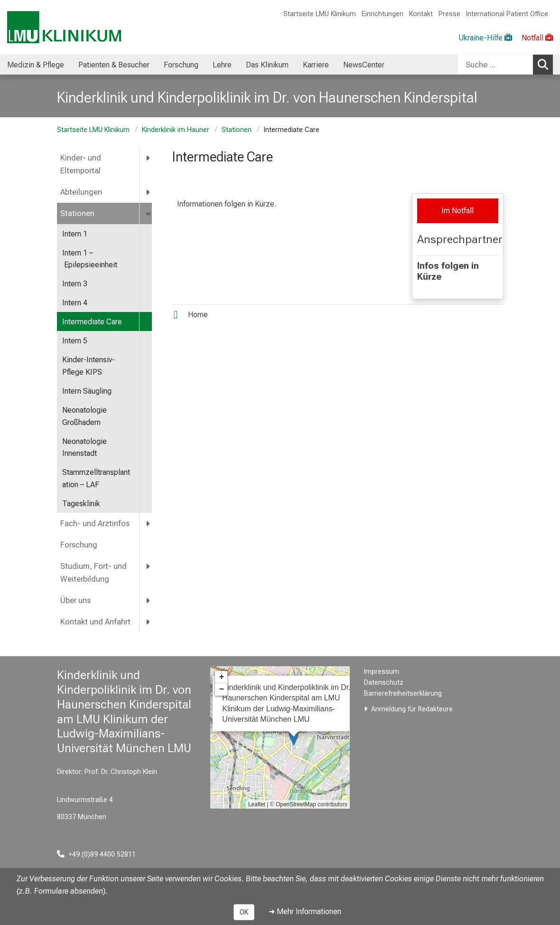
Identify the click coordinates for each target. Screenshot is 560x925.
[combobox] (505, 65)
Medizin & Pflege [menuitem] (36, 65)
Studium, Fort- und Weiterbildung (93, 573)
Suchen (545, 64)
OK (244, 912)
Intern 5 (75, 341)
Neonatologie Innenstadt (84, 448)
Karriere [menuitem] (316, 65)
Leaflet (257, 804)
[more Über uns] (149, 600)
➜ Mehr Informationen (305, 911)
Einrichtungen (383, 14)
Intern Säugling (87, 391)
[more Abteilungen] (149, 192)
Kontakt (421, 14)
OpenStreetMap (296, 804)
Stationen (237, 130)
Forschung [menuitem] (181, 65)
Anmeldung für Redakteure (412, 709)
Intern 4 (75, 303)
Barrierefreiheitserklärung (403, 694)
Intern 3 (75, 284)
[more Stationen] (149, 213)
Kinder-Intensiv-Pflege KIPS (89, 366)
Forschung (79, 545)
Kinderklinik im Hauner (176, 130)
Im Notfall (457, 211)
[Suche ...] (495, 65)
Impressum (382, 672)
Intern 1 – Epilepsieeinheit (90, 259)
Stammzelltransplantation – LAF (96, 478)
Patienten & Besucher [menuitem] (114, 65)
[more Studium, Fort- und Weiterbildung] (149, 566)
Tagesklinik (81, 504)
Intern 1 (75, 234)
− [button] (221, 689)
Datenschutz (384, 683)
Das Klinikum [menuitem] (267, 65)
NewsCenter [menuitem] (364, 65)
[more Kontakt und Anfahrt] (149, 622)
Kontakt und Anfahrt (95, 622)
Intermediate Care (92, 322)
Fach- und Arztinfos (95, 524)
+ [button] (221, 677)
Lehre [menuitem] (222, 65)
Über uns (75, 600)
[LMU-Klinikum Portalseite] (64, 27)
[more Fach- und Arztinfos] (149, 524)
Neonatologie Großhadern (84, 416)
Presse (449, 14)
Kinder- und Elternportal (81, 164)
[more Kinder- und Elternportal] (149, 158)
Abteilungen (81, 192)
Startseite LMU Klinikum (320, 14)
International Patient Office (507, 14)
